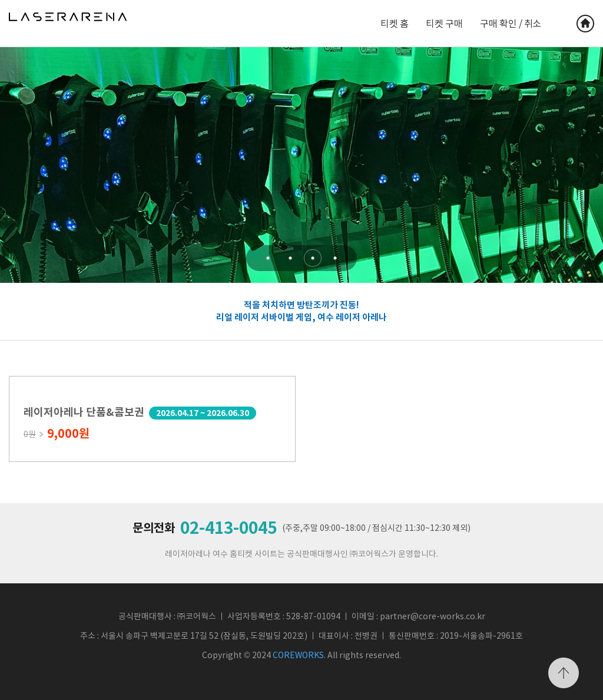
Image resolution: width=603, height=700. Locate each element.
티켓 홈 (394, 24)
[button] (268, 258)
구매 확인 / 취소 (511, 24)
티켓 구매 (444, 24)
